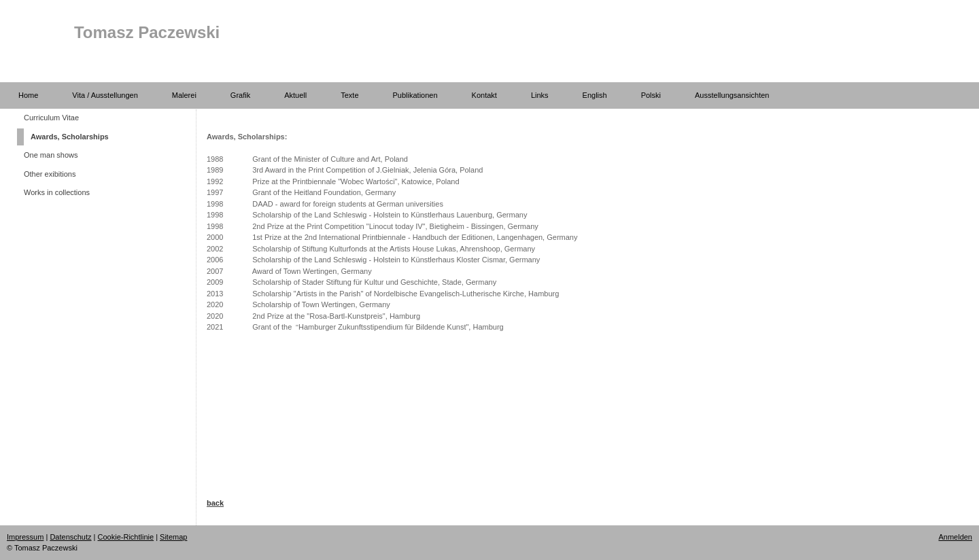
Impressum (25, 537)
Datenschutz (70, 537)
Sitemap (173, 537)
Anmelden (955, 537)
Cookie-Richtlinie (126, 537)
